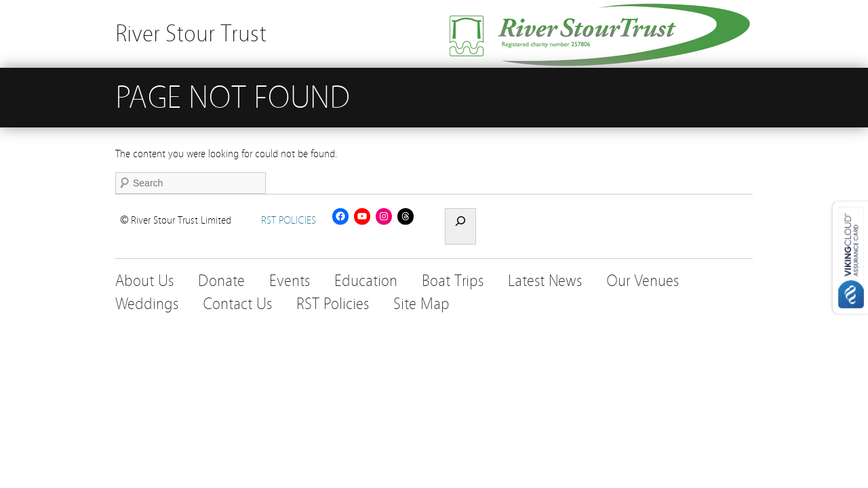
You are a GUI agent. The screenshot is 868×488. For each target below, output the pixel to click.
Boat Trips (453, 281)
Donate (221, 281)
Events (290, 281)
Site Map (421, 304)
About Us (144, 281)
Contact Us (237, 304)
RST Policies (333, 304)
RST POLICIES (289, 220)
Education (366, 281)
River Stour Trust (191, 34)
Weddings (147, 304)
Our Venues (643, 281)
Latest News (545, 281)
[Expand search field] (460, 226)
